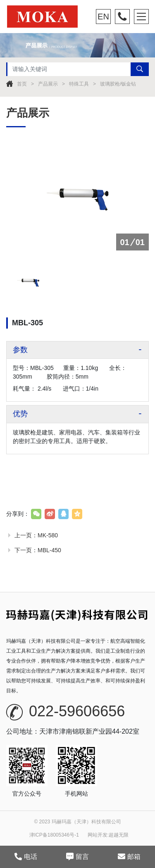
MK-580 (48, 535)
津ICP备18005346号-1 (54, 835)
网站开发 (98, 835)
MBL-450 (49, 550)
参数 (20, 350)
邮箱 (129, 856)
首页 (22, 84)
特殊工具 (79, 84)
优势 (20, 414)
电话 (26, 856)
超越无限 (119, 835)
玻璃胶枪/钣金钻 (118, 84)
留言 (77, 856)
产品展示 (48, 84)
